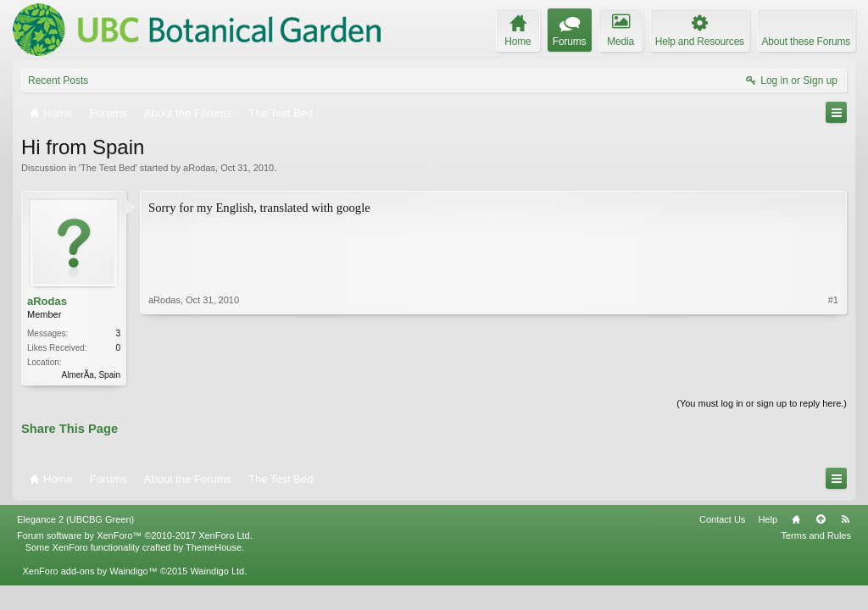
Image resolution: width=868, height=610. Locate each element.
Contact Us (722, 519)
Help (768, 519)
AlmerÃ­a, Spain (91, 375)
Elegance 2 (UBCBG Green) (75, 519)
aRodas (199, 168)
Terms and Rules (816, 535)
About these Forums (806, 42)
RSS (845, 519)
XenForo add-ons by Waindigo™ (89, 571)
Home (796, 519)
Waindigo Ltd (217, 571)
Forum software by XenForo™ (135, 535)
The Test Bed (108, 168)
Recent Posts (58, 80)
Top (821, 519)
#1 (833, 300)
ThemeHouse (214, 547)
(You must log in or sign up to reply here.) (762, 403)
